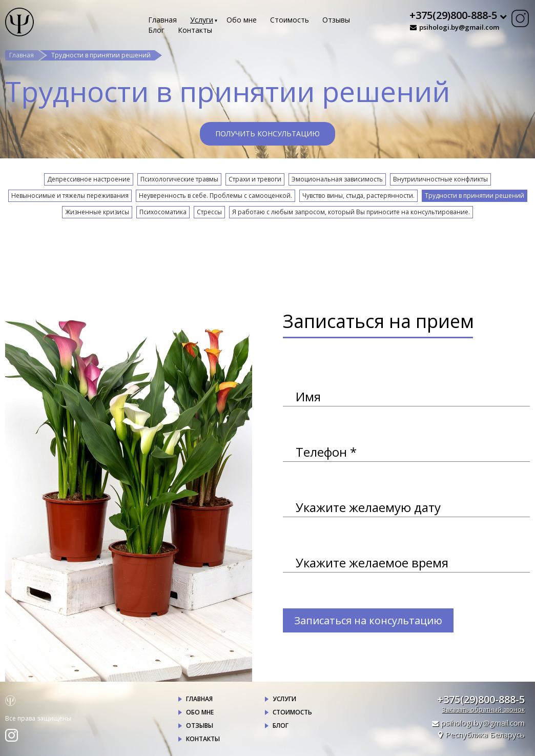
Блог (156, 30)
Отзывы (336, 20)
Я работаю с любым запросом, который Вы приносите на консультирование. (351, 212)
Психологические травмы (179, 179)
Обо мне (242, 20)
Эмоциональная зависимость (337, 179)
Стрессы (209, 212)
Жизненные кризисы (97, 212)
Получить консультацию (267, 134)
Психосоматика (163, 212)
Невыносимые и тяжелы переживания (70, 196)
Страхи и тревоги (255, 179)
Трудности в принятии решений (475, 196)
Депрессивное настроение (89, 179)
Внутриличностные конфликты (440, 179)
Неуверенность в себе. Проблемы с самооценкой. (215, 196)
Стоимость (290, 20)
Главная (162, 20)
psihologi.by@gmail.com (459, 27)
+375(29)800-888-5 (481, 699)
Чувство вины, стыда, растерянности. (358, 196)
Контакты (195, 30)
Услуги (202, 20)
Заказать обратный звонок (483, 710)
